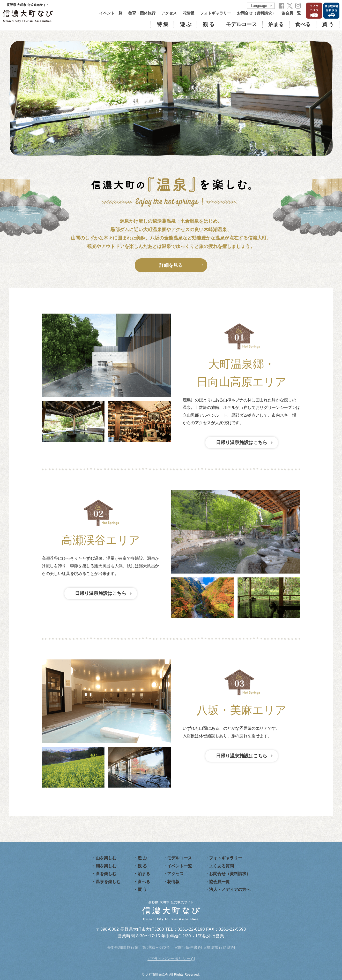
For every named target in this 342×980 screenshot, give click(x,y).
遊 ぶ (186, 24)
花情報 (188, 13)
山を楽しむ (106, 858)
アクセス (169, 13)
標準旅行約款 (219, 947)
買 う (328, 24)
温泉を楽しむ (108, 882)
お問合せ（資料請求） (256, 13)
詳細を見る (171, 265)
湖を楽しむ (106, 866)
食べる (303, 24)
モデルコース (241, 24)
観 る (209, 24)
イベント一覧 (111, 13)
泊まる (276, 24)
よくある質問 (221, 866)
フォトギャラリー (215, 13)
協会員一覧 (291, 13)
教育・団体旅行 (142, 13)
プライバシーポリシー (170, 959)
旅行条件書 (187, 947)
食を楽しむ (106, 874)
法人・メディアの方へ (230, 889)
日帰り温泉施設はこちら (242, 442)
